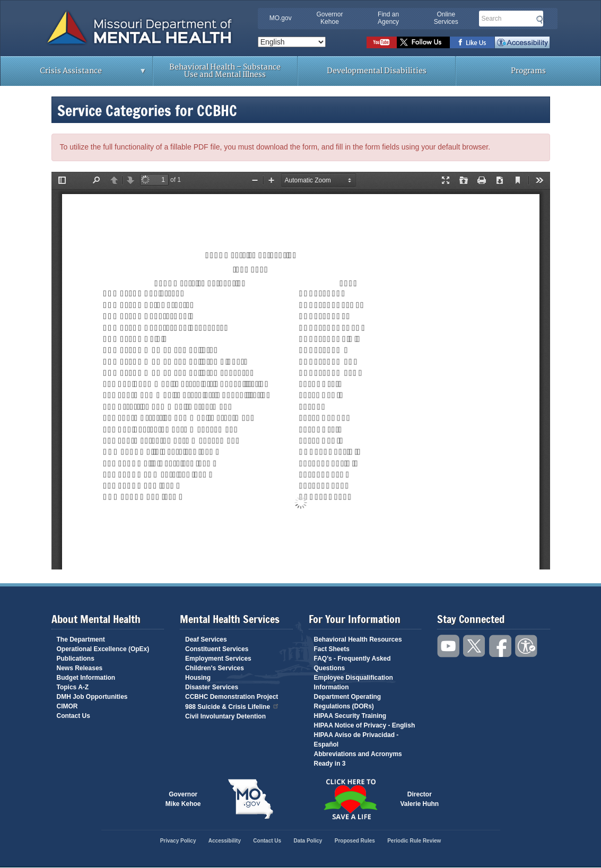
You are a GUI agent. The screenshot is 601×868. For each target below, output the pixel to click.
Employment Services (218, 659)
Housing (198, 678)
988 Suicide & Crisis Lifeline (232, 706)
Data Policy (308, 841)
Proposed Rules (355, 841)
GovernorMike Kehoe (183, 799)
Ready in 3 (330, 764)
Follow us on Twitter (423, 42)
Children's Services (215, 668)
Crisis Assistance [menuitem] (73, 74)
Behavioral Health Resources (358, 639)
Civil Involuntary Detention (225, 716)
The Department (81, 639)
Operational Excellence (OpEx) (103, 649)
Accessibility (522, 42)
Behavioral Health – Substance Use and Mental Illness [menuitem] (225, 71)
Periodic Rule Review (414, 841)
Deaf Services (206, 639)
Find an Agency (388, 18)
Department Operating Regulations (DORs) (348, 702)
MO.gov (281, 18)
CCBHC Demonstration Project (232, 697)
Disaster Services (212, 687)
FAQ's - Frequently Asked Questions (352, 663)
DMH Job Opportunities (92, 697)
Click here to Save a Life (351, 799)
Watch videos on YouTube (382, 42)
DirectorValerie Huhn (420, 799)
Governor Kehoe (329, 18)
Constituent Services (217, 649)
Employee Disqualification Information (354, 682)
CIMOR (67, 706)
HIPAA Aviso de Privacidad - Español (356, 740)
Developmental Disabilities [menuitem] (377, 71)
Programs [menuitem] (528, 71)
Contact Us (73, 716)
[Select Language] (292, 42)
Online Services (446, 18)
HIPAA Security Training (350, 716)
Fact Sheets (332, 649)
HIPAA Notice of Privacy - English (365, 725)
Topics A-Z (73, 687)
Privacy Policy (178, 841)
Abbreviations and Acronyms (358, 754)
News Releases (80, 668)
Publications (76, 659)
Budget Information (86, 678)
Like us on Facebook (472, 42)
